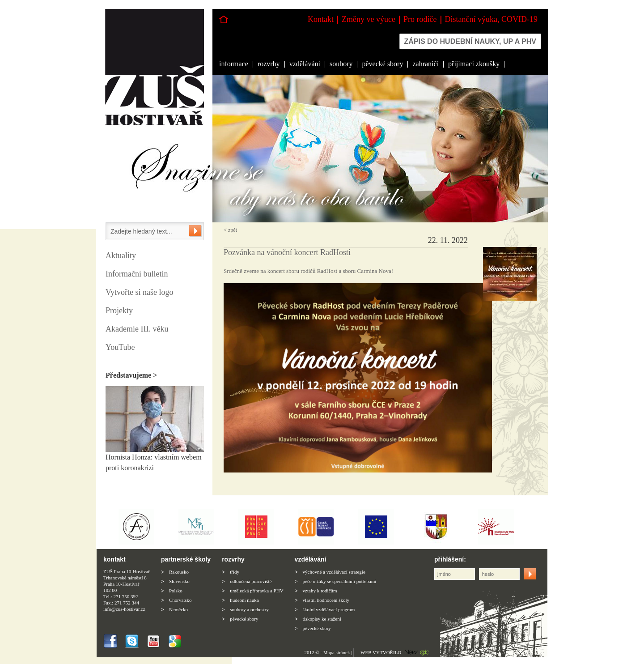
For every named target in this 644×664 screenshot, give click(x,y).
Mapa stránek (337, 652)
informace (234, 64)
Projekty (119, 311)
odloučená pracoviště (251, 581)
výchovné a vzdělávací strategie (334, 572)
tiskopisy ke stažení (322, 619)
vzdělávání (305, 64)
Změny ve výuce (369, 19)
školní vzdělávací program (329, 609)
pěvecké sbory (382, 64)
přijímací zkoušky (474, 64)
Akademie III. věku (137, 329)
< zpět (230, 230)
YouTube (120, 347)
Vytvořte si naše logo (139, 292)
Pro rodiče (420, 19)
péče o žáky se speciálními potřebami (340, 581)
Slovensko (179, 581)
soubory (341, 64)
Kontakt (321, 19)
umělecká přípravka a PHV (256, 591)
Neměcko (178, 609)
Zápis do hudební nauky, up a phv (470, 41)
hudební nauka (244, 600)
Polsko (176, 591)
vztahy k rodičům (320, 591)
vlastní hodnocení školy (326, 600)
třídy (235, 572)
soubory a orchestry (249, 609)
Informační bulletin (137, 274)
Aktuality (121, 255)
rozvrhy (269, 64)
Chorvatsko (180, 600)
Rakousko (179, 572)
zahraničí (426, 64)
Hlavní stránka (224, 19)
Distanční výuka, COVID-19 (491, 19)
